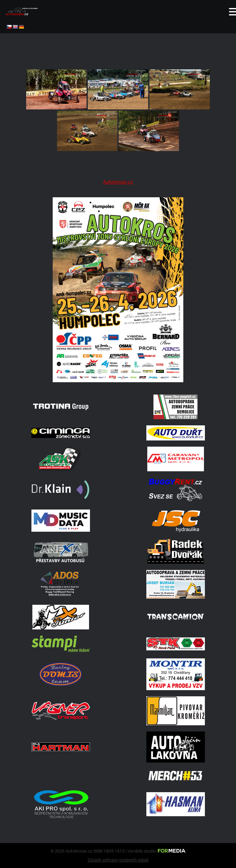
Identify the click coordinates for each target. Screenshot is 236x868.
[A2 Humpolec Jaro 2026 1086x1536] (118, 381)
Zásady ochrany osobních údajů (118, 860)
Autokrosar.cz (118, 182)
